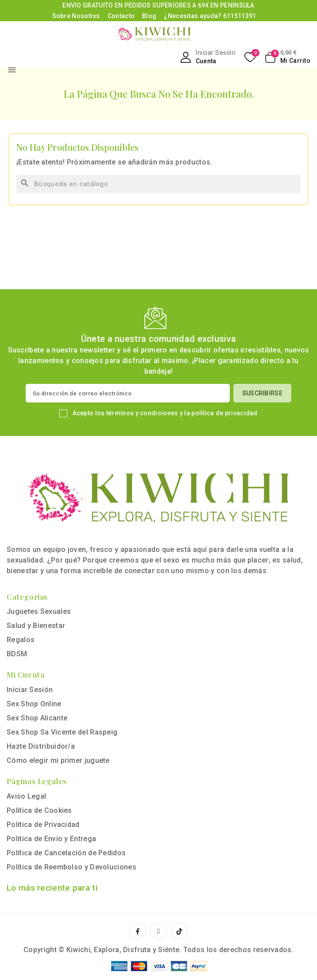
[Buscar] (158, 184)
